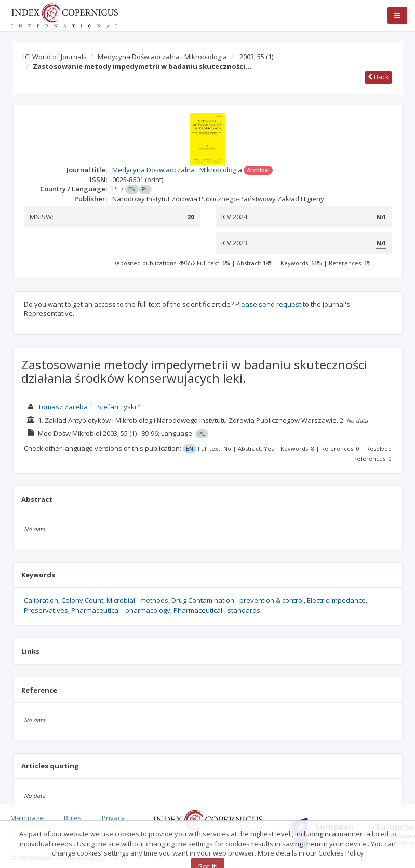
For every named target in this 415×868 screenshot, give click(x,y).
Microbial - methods (137, 600)
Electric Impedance (336, 600)
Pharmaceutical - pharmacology (121, 610)
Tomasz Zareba (63, 407)
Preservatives (46, 610)
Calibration (41, 600)
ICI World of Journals (55, 57)
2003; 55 (256, 57)
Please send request (268, 304)
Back (378, 77)
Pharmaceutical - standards (217, 610)
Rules (73, 818)
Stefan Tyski (117, 407)
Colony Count (82, 600)
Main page (27, 818)
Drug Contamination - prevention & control (238, 600)
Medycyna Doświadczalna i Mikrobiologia (162, 57)
